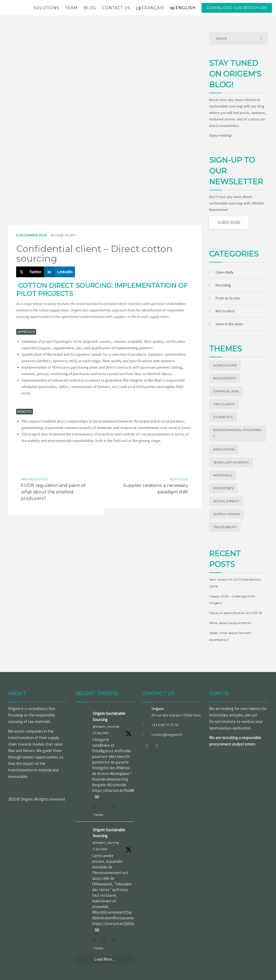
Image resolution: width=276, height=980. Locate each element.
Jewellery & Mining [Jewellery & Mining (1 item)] (231, 462)
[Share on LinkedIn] (60, 272)
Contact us (116, 8)
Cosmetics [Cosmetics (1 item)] (223, 417)
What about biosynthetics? (230, 623)
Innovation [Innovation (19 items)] (224, 449)
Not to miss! (225, 311)
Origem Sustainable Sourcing (109, 716)
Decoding (223, 285)
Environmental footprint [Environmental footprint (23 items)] (237, 433)
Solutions (46, 8)
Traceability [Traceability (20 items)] (225, 527)
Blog (90, 8)
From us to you (228, 298)
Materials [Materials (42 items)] (223, 475)
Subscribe (229, 223)
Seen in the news (229, 324)
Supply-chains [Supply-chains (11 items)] (226, 514)
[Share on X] (30, 272)
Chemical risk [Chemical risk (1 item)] (226, 391)
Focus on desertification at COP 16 (235, 613)
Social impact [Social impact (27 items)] (226, 501)
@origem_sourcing (106, 726)
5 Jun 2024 (100, 849)
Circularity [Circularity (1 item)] (224, 404)
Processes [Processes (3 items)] (223, 488)
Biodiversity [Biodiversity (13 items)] (225, 378)
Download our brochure (237, 8)
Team (71, 8)
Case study (65, 235)
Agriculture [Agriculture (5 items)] (225, 365)
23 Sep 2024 (101, 733)
